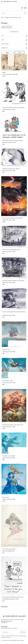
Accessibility (14, 640)
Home (2, 17)
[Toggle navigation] (25, 8)
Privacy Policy (23, 636)
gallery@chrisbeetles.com (6, 621)
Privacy (18, 640)
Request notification (7, 27)
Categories (7, 17)
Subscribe (23, 632)
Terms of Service (6, 637)
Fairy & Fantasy (14, 17)
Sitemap (22, 640)
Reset (19, 52)
